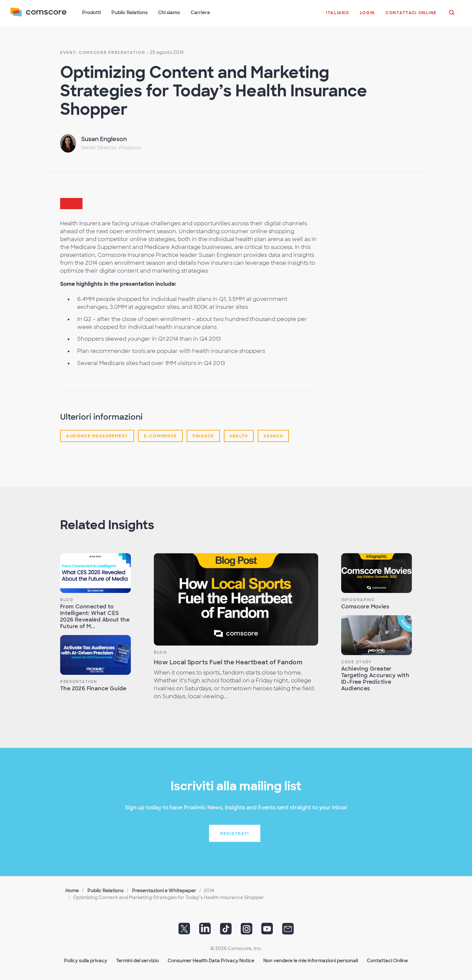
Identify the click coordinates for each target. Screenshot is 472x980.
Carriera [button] (200, 12)
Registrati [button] (235, 834)
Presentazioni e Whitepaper (164, 891)
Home (72, 891)
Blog (67, 600)
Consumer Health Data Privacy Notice (211, 961)
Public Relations (106, 891)
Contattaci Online (387, 961)
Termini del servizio (137, 961)
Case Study (356, 662)
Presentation (79, 682)
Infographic (358, 600)
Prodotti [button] (92, 12)
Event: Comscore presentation (103, 53)
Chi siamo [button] (169, 12)
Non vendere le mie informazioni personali (311, 961)
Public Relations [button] (130, 12)
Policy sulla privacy (86, 961)
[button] (338, 16)
